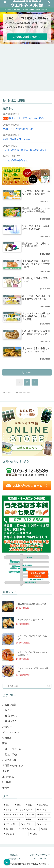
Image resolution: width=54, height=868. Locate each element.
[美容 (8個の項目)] (8, 805)
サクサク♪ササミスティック (30, 620)
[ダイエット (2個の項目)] (44, 810)
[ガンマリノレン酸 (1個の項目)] (13, 820)
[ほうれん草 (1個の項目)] (11, 824)
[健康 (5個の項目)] (19, 805)
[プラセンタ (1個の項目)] (16, 834)
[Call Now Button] (7, 862)
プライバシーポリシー (40, 855)
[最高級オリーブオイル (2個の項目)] (14, 815)
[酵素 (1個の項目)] (30, 820)
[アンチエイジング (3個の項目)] (25, 810)
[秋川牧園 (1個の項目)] (10, 829)
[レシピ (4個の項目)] (8, 810)
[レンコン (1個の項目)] (44, 824)
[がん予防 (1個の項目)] (28, 824)
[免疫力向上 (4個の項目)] (44, 805)
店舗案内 (14, 855)
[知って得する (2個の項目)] (44, 815)
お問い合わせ (14, 859)
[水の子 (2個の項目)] (30, 815)
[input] (27, 686)
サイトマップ (40, 859)
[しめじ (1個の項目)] (40, 834)
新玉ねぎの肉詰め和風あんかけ (32, 604)
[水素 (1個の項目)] (46, 829)
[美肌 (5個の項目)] (30, 805)
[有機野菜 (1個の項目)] (44, 820)
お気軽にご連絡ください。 (27, 37)
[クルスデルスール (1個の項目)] (29, 829)
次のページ (27, 372)
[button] (49, 686)
